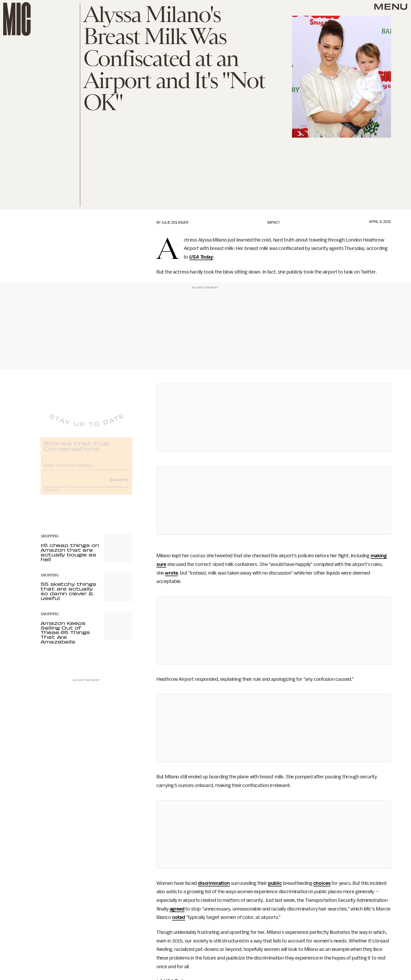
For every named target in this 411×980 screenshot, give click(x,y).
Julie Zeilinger (175, 223)
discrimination (214, 883)
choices (322, 883)
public (275, 883)
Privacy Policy (51, 494)
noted (179, 917)
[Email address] (86, 468)
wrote (171, 573)
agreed (177, 909)
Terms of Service (114, 491)
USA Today (201, 257)
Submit (120, 483)
